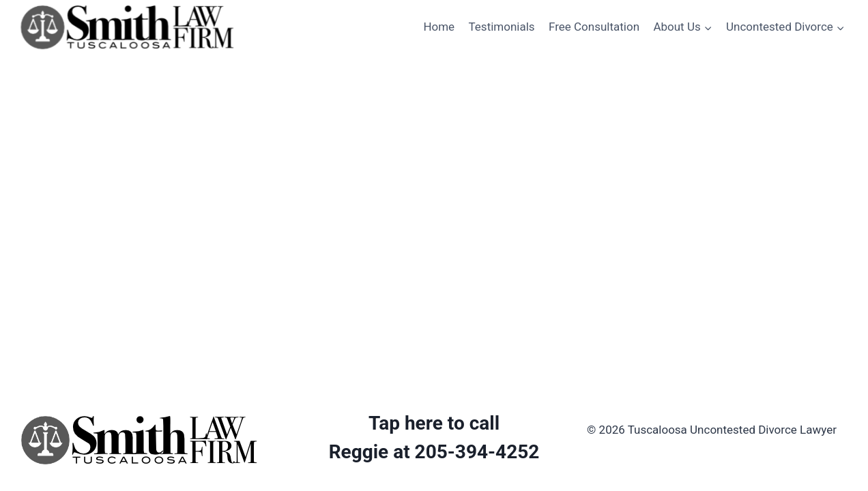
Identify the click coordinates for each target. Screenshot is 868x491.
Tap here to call (434, 423)
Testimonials (502, 27)
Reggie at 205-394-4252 (434, 452)
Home (439, 27)
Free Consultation (594, 27)
